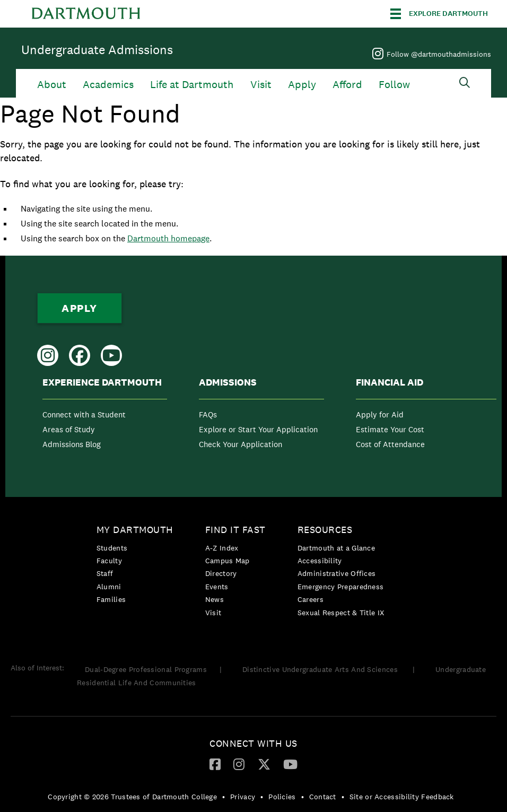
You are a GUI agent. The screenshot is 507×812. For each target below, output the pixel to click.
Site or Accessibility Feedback (402, 797)
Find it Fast (235, 530)
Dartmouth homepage (168, 238)
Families (111, 599)
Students (112, 548)
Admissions (228, 382)
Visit (261, 85)
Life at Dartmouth (192, 85)
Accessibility (320, 561)
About (52, 85)
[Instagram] (239, 764)
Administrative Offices (337, 573)
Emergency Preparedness (341, 587)
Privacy (243, 797)
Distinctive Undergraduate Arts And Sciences (321, 669)
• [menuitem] (224, 797)
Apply (302, 85)
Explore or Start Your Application (258, 429)
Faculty (109, 561)
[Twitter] (264, 764)
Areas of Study (69, 429)
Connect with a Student (84, 414)
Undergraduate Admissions (97, 50)
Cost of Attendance (390, 444)
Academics (108, 85)
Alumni (109, 587)
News (215, 599)
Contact (323, 797)
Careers (311, 599)
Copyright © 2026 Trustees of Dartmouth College (132, 797)
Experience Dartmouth (102, 382)
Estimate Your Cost (390, 429)
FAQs (208, 414)
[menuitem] (105, 416)
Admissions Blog (72, 444)
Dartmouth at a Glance (336, 548)
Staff (105, 573)
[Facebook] (215, 764)
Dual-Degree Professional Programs (146, 669)
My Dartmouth (135, 530)
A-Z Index (222, 548)
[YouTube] (290, 764)
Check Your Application (241, 444)
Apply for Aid (380, 414)
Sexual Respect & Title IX (341, 613)
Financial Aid (390, 382)
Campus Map (228, 561)
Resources (325, 530)
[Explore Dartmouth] (439, 14)
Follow (394, 85)
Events (217, 587)
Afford (347, 85)
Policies (282, 797)
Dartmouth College (86, 14)
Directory (221, 573)
